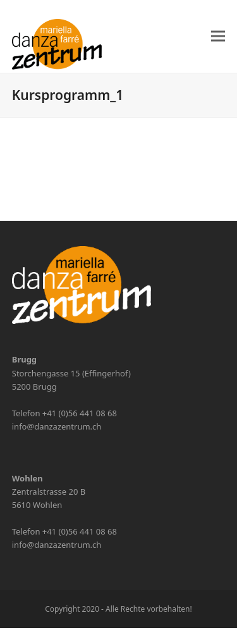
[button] (218, 36)
